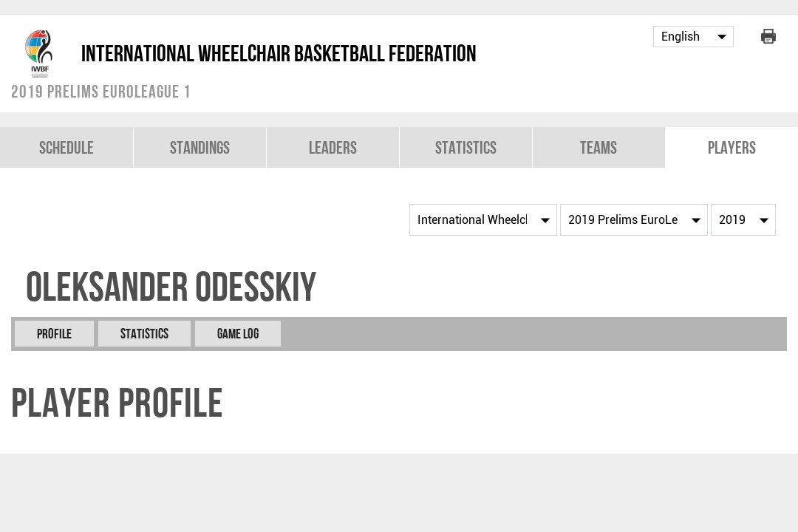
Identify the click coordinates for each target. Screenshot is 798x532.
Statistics (466, 147)
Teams (598, 147)
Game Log (238, 334)
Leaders (333, 147)
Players (732, 147)
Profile (54, 334)
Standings (200, 147)
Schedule (66, 147)
